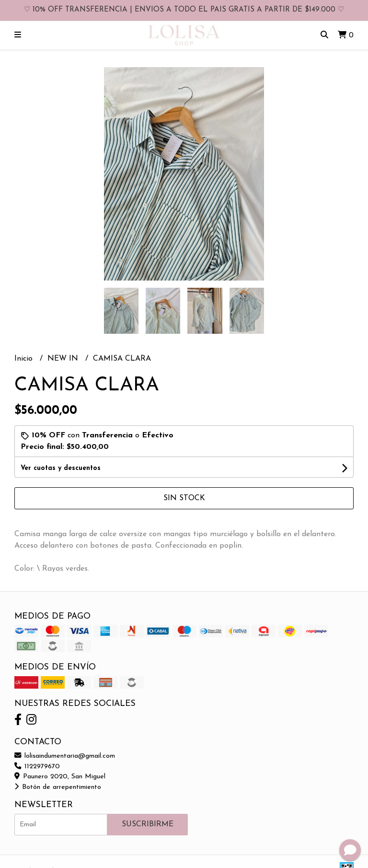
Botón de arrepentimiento (58, 787)
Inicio (25, 359)
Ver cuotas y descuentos (61, 468)
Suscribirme (148, 824)
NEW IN (64, 359)
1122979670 (37, 767)
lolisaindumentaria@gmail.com (65, 756)
